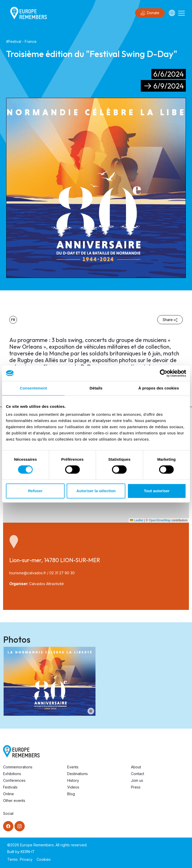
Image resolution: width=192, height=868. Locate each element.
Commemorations (18, 767)
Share (170, 320)
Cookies (44, 859)
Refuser (35, 491)
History (73, 780)
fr (13, 320)
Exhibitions (12, 774)
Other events (14, 801)
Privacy (26, 859)
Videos (73, 787)
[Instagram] (20, 826)
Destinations (77, 774)
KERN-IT (28, 852)
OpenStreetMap (160, 520)
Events (73, 767)
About (136, 767)
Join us (137, 780)
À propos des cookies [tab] (159, 388)
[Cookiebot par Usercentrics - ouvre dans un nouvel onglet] (164, 373)
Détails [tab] (96, 388)
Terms (12, 859)
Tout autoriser (157, 491)
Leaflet (137, 520)
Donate (150, 13)
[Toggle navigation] (181, 13)
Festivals (10, 787)
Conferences (14, 780)
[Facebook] (8, 826)
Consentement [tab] (33, 388)
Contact (138, 774)
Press (136, 787)
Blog (71, 794)
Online (8, 794)
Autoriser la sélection (96, 491)
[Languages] (172, 13)
